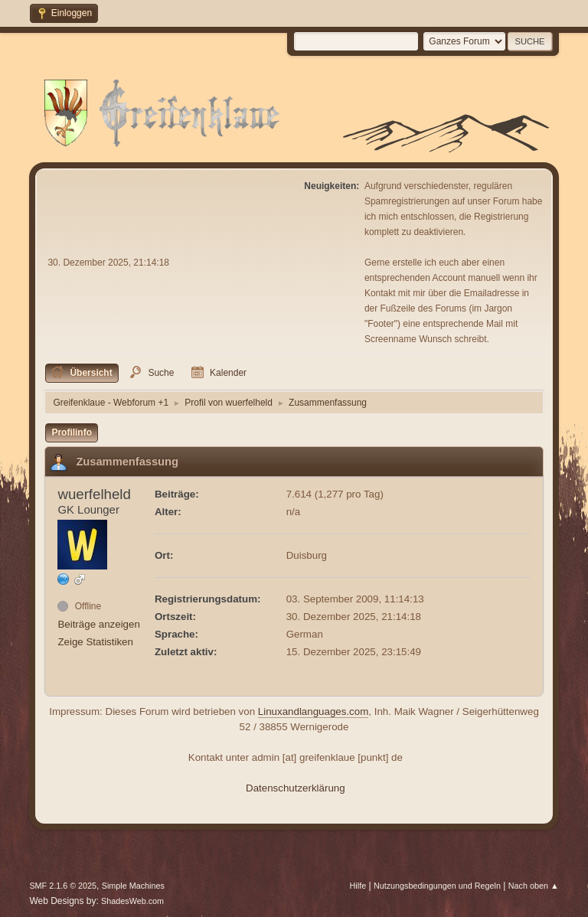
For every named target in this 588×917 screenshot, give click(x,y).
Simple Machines (133, 886)
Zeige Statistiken (95, 642)
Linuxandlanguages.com (314, 711)
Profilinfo (72, 432)
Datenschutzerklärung (296, 788)
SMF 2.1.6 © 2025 (63, 886)
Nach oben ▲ (534, 886)
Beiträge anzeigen (98, 624)
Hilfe (358, 886)
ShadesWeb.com (132, 901)
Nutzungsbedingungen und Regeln (437, 886)
